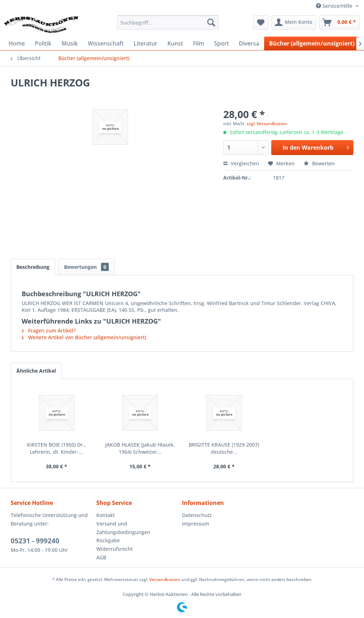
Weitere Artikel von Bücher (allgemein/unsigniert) (84, 337)
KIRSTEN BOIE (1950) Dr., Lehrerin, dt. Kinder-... (56, 448)
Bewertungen (86, 267)
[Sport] (221, 43)
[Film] (199, 43)
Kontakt (106, 515)
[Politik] (43, 43)
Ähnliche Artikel (36, 371)
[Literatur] (146, 43)
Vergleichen (241, 163)
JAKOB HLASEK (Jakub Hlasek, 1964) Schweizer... (140, 448)
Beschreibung (33, 267)
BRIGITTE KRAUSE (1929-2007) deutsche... (224, 448)
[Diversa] (249, 43)
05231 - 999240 (35, 541)
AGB (101, 557)
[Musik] (70, 43)
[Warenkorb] (339, 22)
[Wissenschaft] (106, 43)
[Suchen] (211, 22)
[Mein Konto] (294, 22)
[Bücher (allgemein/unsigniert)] (312, 43)
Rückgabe (108, 540)
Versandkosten (165, 579)
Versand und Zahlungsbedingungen (123, 528)
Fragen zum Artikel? (49, 331)
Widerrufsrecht (114, 549)
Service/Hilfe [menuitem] (335, 6)
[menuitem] (168, 22)
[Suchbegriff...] (168, 22)
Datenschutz (197, 515)
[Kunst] (175, 43)
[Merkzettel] (261, 22)
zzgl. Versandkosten (267, 124)
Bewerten (319, 163)
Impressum (196, 524)
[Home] (17, 43)
